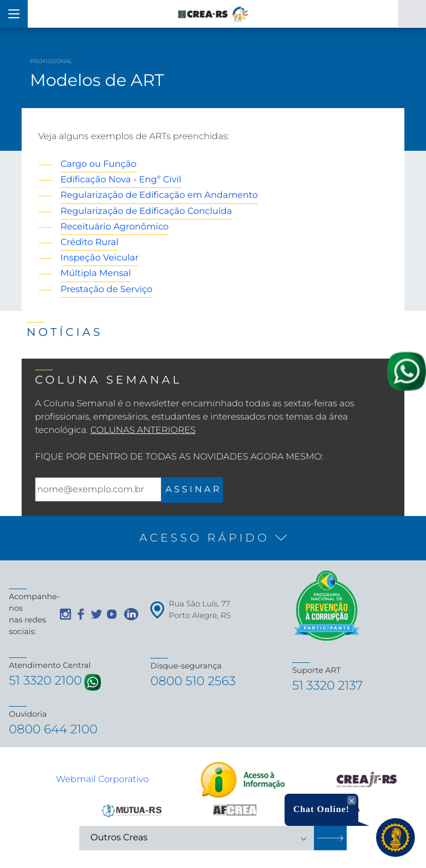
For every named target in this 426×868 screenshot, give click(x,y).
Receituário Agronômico (115, 227)
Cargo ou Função (98, 164)
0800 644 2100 (53, 729)
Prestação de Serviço (106, 290)
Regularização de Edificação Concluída (146, 211)
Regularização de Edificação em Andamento (159, 195)
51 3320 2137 (328, 685)
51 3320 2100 (45, 680)
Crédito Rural (89, 242)
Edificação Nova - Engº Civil (121, 180)
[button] (213, 538)
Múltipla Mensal (96, 274)
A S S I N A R (192, 490)
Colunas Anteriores (143, 430)
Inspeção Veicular (100, 258)
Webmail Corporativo (102, 780)
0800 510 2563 (193, 681)
